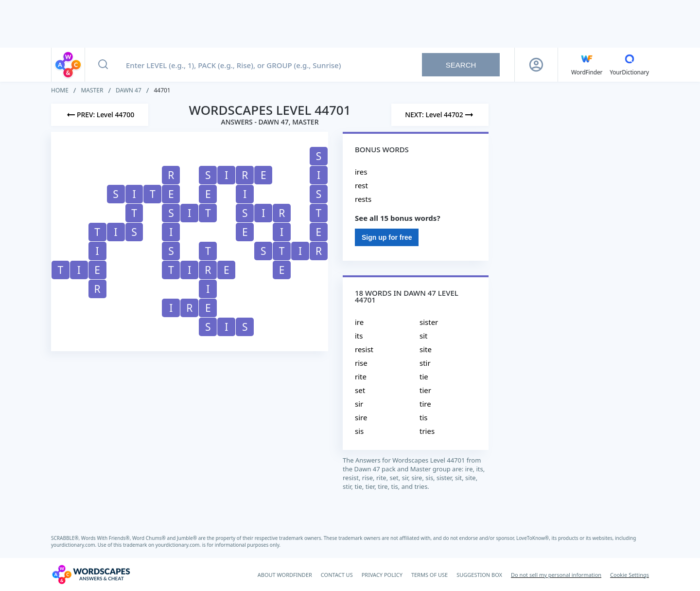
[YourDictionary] (629, 65)
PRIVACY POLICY (382, 575)
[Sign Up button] (536, 65)
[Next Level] (440, 115)
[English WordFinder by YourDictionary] (587, 65)
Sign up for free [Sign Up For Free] (387, 237)
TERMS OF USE (429, 575)
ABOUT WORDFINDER (285, 575)
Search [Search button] (461, 65)
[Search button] (103, 65)
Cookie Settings (630, 575)
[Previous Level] (100, 115)
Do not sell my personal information (556, 575)
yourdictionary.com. (74, 545)
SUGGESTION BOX (479, 575)
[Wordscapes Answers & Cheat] (91, 574)
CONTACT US (337, 575)
